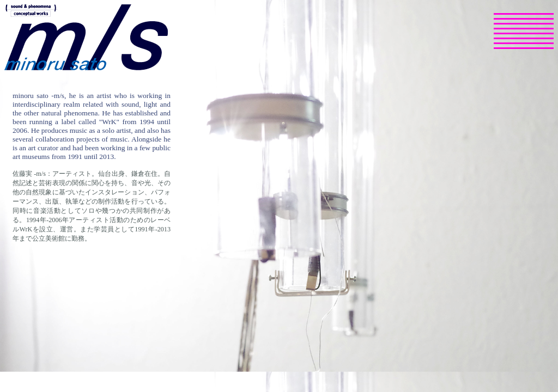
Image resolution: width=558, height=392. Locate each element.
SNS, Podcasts (523, 41)
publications (517, 26)
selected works (523, 21)
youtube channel (509, 46)
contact (508, 51)
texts (503, 36)
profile (506, 31)
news (504, 16)
